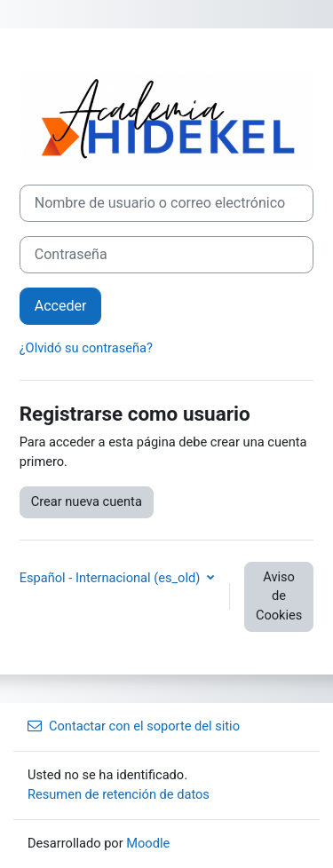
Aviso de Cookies (279, 596)
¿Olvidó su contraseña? (86, 348)
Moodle (148, 843)
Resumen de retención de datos (119, 794)
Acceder (61, 306)
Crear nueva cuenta (87, 501)
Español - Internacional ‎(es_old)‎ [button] (111, 578)
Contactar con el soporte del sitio (134, 726)
